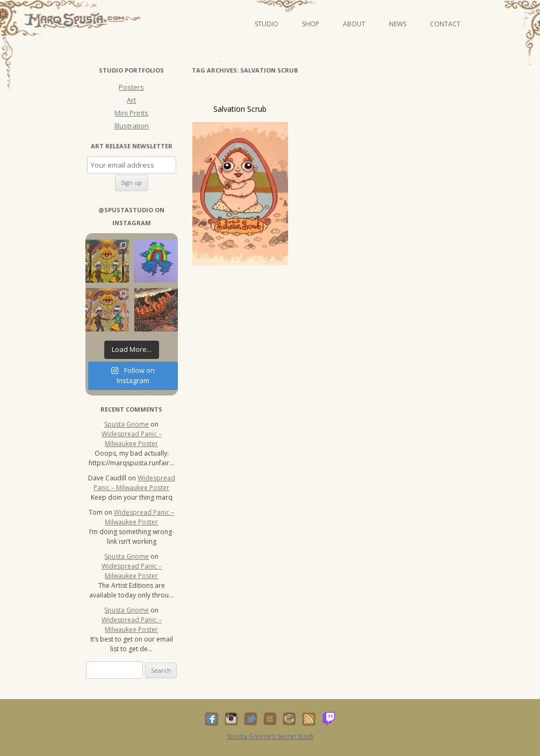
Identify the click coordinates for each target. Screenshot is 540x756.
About (354, 24)
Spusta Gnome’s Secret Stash (270, 736)
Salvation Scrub (240, 109)
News (398, 24)
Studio (267, 24)
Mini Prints (131, 113)
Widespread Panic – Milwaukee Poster (132, 439)
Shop (311, 24)
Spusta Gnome (127, 424)
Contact (445, 24)
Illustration (132, 126)
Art (131, 100)
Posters (131, 87)
